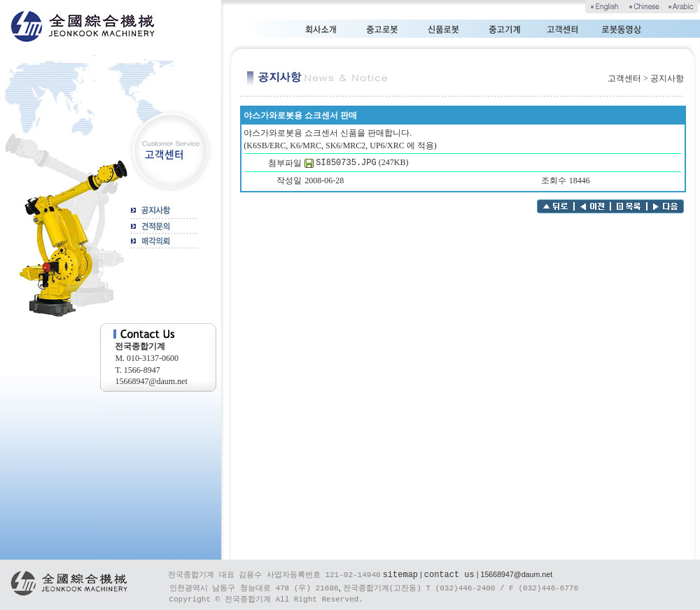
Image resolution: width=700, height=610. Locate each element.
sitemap (400, 575)
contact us (449, 575)
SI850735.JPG (346, 163)
